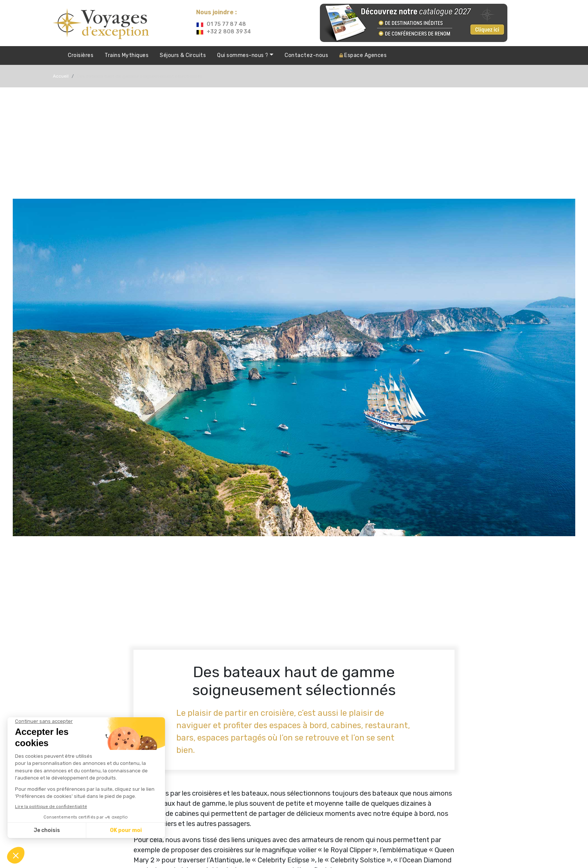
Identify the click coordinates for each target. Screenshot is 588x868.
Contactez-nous (306, 55)
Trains (127, 55)
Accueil (61, 76)
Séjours (183, 55)
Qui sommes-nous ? (243, 55)
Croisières (81, 55)
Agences (363, 55)
